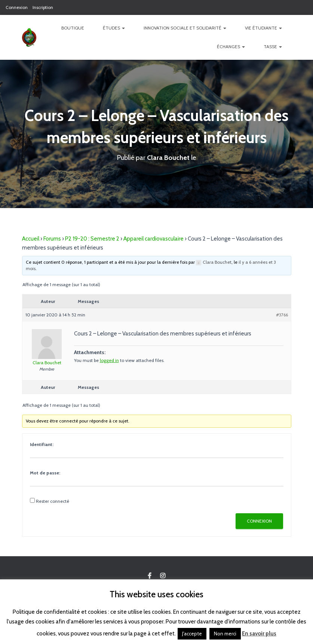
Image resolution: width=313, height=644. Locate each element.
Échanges (231, 47)
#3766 (282, 315)
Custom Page (150, 576)
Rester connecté (53, 501)
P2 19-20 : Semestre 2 (92, 239)
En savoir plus (259, 634)
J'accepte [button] (192, 634)
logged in (109, 360)
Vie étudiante (263, 28)
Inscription (43, 7)
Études (114, 28)
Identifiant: (42, 444)
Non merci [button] (225, 634)
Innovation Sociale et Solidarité (185, 28)
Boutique (73, 28)
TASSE (273, 47)
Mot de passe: (45, 473)
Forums (52, 239)
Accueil (31, 239)
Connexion (17, 7)
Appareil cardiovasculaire (154, 239)
